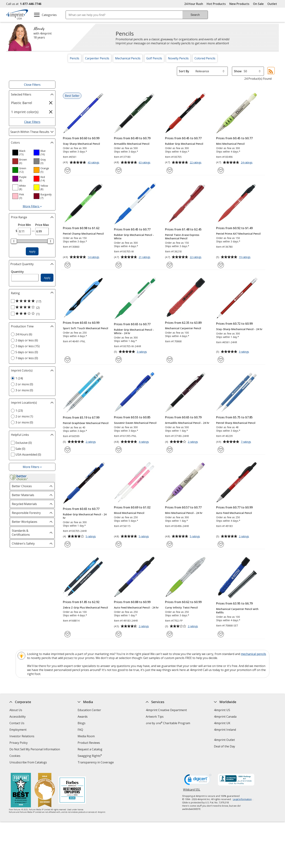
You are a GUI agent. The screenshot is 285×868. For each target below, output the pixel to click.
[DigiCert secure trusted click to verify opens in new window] (198, 781)
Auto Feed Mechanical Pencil (234, 513)
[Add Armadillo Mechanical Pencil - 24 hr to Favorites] (170, 450)
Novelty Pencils (178, 58)
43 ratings (94, 163)
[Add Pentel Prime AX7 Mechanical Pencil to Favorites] (221, 265)
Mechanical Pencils (128, 58)
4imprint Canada (225, 717)
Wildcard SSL (192, 791)
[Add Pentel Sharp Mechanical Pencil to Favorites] (221, 450)
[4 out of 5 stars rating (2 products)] (31, 307)
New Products (239, 4)
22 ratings (196, 163)
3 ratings (142, 352)
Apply (32, 251)
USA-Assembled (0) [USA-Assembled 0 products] (28, 455)
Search (195, 15)
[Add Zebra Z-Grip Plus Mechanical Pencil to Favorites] (68, 634)
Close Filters (32, 85)
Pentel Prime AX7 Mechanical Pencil (238, 234)
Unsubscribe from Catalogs (29, 763)
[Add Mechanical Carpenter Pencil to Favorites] (170, 360)
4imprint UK (222, 723)
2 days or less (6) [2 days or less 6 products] (27, 340)
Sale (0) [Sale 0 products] (20, 449)
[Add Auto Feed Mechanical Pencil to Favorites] (221, 544)
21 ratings (145, 257)
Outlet (273, 4)
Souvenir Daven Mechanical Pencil (135, 423)
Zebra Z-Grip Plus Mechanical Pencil (85, 608)
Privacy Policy (19, 743)
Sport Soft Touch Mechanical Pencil (86, 328)
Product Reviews (89, 743)
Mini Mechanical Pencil (230, 144)
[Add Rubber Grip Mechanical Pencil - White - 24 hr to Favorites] (119, 360)
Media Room (86, 736)
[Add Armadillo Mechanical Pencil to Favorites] (119, 170)
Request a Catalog (90, 749)
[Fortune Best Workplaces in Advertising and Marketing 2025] (21, 791)
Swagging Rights (90, 756)
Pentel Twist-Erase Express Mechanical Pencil (182, 237)
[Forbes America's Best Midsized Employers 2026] (72, 791)
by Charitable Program (168, 723)
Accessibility (18, 717)
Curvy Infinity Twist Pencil (181, 608)
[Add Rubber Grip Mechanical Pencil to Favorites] (170, 170)
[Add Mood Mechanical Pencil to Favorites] (119, 544)
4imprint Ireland (225, 730)
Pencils (75, 58)
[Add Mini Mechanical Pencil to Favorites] (221, 170)
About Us (16, 710)
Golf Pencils (154, 58)
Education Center (89, 710)
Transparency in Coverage (96, 763)
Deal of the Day (224, 746)
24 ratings (247, 163)
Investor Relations (22, 737)
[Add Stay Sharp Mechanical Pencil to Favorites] (68, 170)
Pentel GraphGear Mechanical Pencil (86, 423)
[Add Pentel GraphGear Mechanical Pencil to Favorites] (68, 450)
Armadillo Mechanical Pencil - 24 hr (187, 423)
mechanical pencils (253, 654)
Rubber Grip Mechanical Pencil (184, 144)
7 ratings (246, 442)
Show (238, 71)
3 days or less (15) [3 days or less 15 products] (28, 346)
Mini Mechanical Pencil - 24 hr (184, 513)
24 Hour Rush (194, 4)
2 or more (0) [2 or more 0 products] (24, 384)
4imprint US (222, 710)
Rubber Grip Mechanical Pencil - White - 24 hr (134, 331)
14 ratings (94, 257)
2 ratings (91, 442)
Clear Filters (32, 122)
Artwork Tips (155, 717)
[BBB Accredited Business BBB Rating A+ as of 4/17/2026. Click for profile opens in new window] (236, 780)
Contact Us (17, 723)
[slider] (14, 241)
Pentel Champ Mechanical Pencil (83, 234)
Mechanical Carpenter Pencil (183, 328)
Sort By (184, 71)
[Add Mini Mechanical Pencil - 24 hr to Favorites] (170, 544)
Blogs (82, 723)
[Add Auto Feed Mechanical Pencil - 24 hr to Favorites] (119, 634)
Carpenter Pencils (97, 58)
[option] (21, 153)
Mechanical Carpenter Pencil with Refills (237, 611)
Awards (83, 717)
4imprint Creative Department (166, 710)
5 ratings (91, 537)
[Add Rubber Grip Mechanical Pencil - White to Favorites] (119, 265)
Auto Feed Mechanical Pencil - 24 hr (136, 608)
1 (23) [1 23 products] (19, 411)
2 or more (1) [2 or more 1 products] (24, 416)
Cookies (15, 756)
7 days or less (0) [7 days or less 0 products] (27, 358)
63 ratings (145, 163)
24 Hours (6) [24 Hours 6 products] (24, 334)
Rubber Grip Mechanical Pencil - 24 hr (85, 516)
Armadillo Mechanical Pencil (132, 144)
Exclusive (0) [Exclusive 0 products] (24, 443)
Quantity (17, 272)
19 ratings (245, 257)
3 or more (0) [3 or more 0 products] (24, 390)
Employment (18, 730)
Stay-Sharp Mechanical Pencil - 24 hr (239, 329)
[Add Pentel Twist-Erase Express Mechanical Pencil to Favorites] (170, 265)
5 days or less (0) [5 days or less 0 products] (27, 352)
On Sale (258, 4)
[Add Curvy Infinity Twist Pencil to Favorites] (170, 634)
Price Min (24, 225)
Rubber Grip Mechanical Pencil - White (134, 237)
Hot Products (216, 4)
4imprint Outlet (224, 740)
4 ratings (144, 442)
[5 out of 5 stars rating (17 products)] (31, 301)
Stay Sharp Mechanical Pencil (81, 144)
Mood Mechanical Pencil (129, 513)
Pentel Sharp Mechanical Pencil (236, 423)
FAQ (80, 730)
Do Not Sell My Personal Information (35, 750)
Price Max (42, 225)
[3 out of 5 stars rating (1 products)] (31, 314)
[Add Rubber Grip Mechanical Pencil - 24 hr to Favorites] (68, 544)
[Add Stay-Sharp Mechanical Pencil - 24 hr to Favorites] (221, 360)
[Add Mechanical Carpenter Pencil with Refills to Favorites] (221, 634)
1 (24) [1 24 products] (19, 378)
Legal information (242, 799)
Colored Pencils (205, 58)
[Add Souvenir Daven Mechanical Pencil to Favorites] (119, 450)
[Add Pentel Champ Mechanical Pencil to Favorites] (68, 265)
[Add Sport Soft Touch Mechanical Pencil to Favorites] (68, 360)
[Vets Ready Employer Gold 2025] (45, 791)
